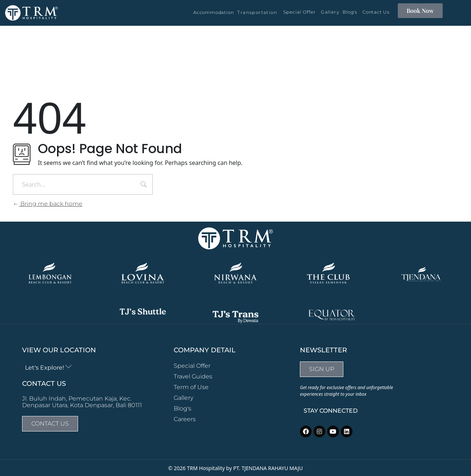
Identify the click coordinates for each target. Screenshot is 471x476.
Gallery (330, 12)
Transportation (257, 12)
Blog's (350, 12)
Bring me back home (48, 204)
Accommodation (213, 12)
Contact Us (376, 12)
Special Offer (300, 12)
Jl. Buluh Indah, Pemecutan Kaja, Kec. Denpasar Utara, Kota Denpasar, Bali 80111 (82, 402)
